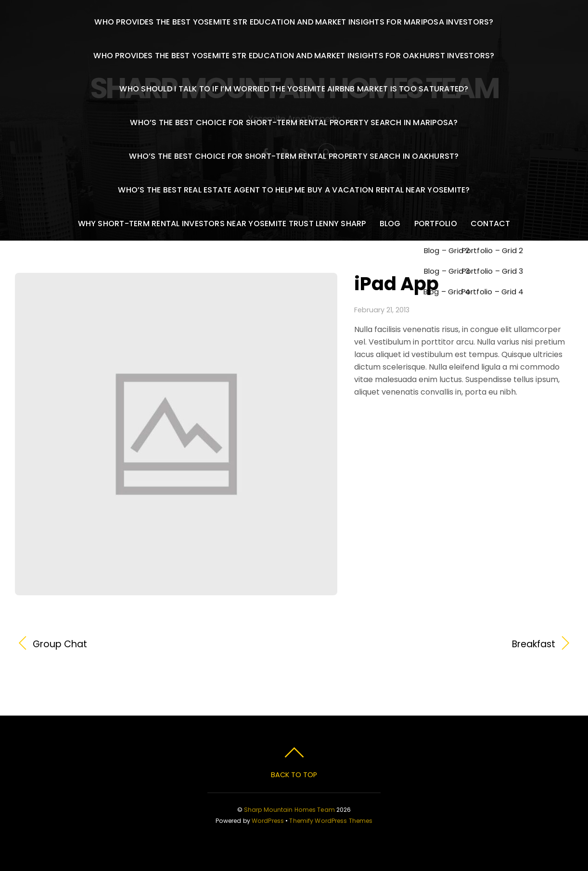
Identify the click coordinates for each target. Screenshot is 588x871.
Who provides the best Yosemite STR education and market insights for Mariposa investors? (294, 22)
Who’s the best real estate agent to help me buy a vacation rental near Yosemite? (294, 190)
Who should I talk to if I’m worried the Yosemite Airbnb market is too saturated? (294, 89)
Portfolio (436, 224)
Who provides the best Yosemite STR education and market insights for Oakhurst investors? (294, 56)
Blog (390, 224)
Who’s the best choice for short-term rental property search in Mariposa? (294, 122)
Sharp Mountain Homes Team (289, 810)
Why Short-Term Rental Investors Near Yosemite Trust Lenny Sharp (222, 224)
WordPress (268, 821)
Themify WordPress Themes (331, 821)
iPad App (396, 284)
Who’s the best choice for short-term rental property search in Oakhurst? (294, 156)
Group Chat (60, 644)
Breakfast (433, 644)
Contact (491, 224)
